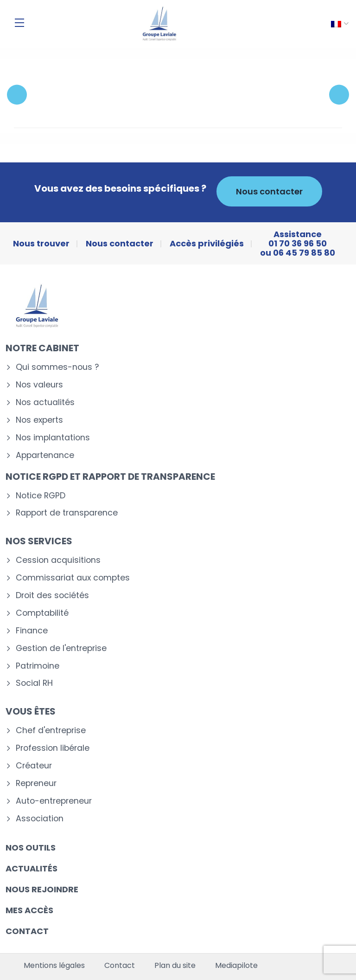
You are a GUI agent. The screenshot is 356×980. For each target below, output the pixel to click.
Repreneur (36, 783)
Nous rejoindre (42, 889)
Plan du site (175, 966)
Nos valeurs (39, 385)
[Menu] (19, 23)
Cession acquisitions (58, 560)
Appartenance (45, 455)
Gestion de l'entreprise (61, 648)
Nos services (39, 541)
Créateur (34, 766)
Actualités (32, 868)
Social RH (34, 683)
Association (40, 819)
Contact (27, 931)
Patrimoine (38, 666)
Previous (17, 94)
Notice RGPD (41, 496)
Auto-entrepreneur (54, 801)
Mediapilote (236, 966)
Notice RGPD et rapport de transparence (110, 477)
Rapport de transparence (67, 513)
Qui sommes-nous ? (57, 367)
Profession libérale (53, 748)
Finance (32, 631)
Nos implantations (53, 438)
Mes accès (29, 910)
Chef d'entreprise (51, 731)
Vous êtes (31, 711)
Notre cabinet (42, 348)
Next (339, 94)
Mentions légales (54, 966)
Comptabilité (42, 613)
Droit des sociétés (52, 596)
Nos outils (31, 848)
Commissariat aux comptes (73, 578)
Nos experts (39, 420)
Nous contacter (269, 191)
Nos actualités (45, 403)
